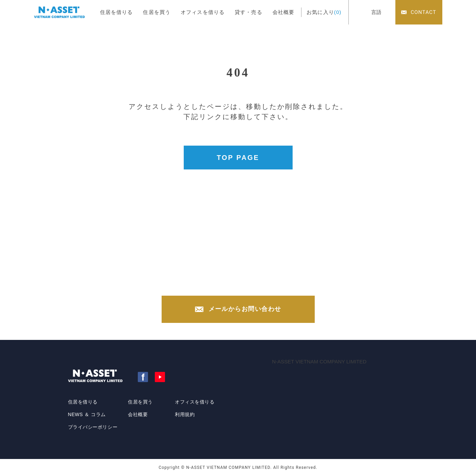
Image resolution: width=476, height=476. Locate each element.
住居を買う (157, 12)
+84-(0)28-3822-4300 (245, 282)
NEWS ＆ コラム (87, 414)
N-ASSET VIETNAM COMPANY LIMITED (319, 362)
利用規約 (185, 414)
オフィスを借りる (203, 12)
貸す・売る (249, 12)
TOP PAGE (238, 158)
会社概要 (284, 12)
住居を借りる (117, 12)
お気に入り (324, 12)
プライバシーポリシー (93, 427)
